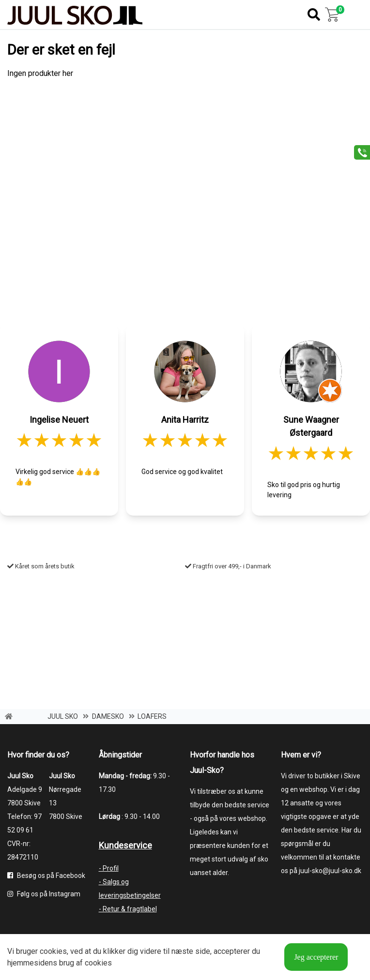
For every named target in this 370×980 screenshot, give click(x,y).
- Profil (109, 868)
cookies (53, 951)
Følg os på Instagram (44, 894)
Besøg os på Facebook (46, 876)
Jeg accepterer (316, 957)
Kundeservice (125, 845)
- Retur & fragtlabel (128, 909)
